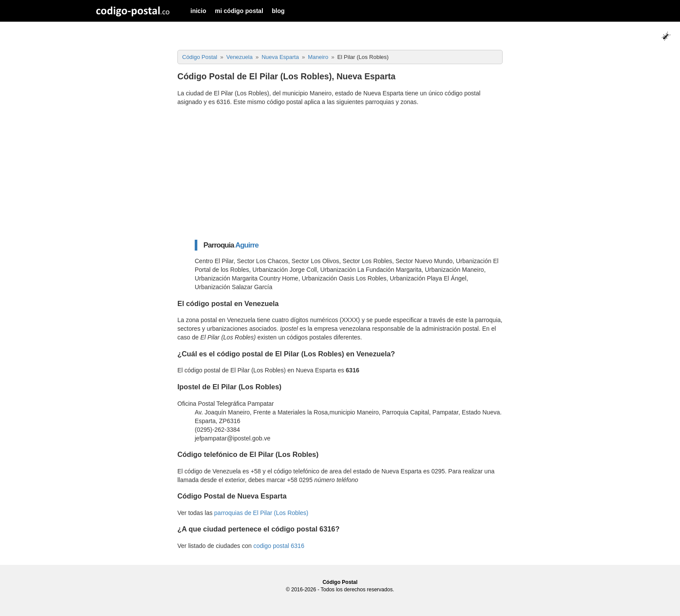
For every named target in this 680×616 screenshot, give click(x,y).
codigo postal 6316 (279, 546)
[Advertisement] (349, 173)
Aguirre (247, 245)
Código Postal (340, 582)
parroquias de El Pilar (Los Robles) (261, 513)
